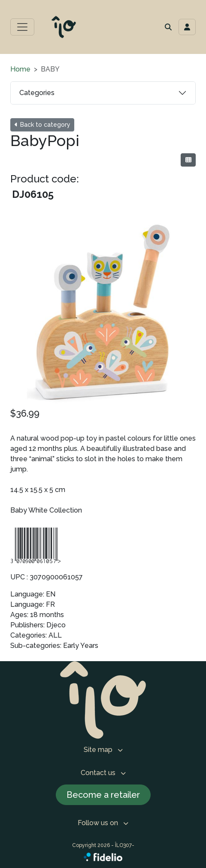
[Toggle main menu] (22, 27)
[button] (168, 27)
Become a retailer (103, 795)
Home (20, 69)
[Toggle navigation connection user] (187, 27)
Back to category (42, 125)
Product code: (45, 179)
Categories (37, 93)
